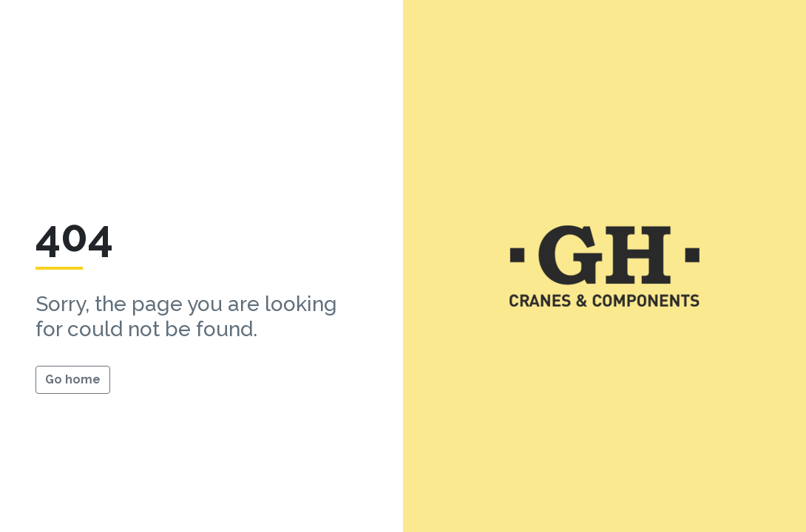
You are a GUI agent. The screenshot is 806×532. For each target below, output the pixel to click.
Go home (73, 379)
